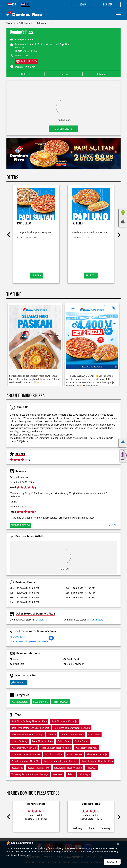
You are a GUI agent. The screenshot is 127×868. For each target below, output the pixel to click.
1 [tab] (62, 165)
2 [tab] (65, 165)
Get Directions (64, 129)
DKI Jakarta (26, 23)
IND (12, 4)
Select (35, 276)
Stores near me (12, 23)
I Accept (112, 862)
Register (108, 5)
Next (118, 235)
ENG (25, 4)
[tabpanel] (63, 154)
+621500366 (22, 56)
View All (112, 525)
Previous (9, 235)
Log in (83, 5)
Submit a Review (20, 525)
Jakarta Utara (38, 23)
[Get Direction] (51, 640)
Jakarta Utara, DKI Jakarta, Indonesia (29, 641)
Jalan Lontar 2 (19, 682)
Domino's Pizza (36, 804)
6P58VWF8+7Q (17, 637)
